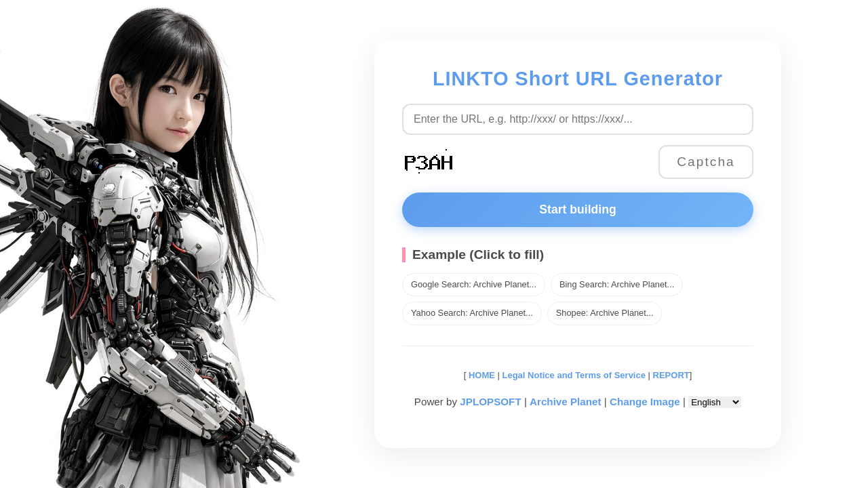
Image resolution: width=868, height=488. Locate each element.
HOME (480, 375)
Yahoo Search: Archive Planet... (472, 313)
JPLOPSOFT (490, 402)
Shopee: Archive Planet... (605, 313)
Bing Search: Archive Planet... (617, 284)
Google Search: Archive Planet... (474, 284)
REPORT (671, 375)
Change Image (645, 402)
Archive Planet (566, 402)
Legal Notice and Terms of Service (574, 375)
